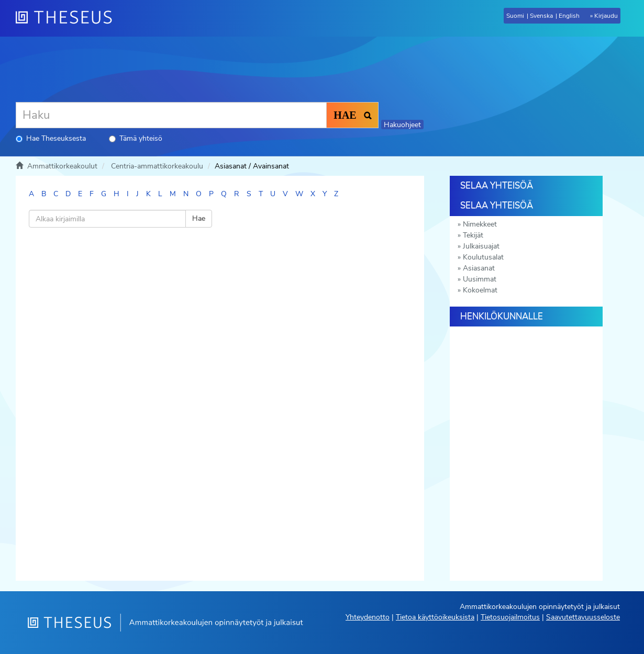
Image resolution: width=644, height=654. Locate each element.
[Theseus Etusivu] (68, 18)
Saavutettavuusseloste (583, 617)
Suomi (515, 16)
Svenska (541, 16)
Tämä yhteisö (136, 138)
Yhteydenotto (368, 617)
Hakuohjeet (402, 125)
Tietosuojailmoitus (510, 617)
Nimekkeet (480, 224)
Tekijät (473, 235)
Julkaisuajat (481, 246)
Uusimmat (480, 279)
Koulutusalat (483, 257)
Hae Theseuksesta (51, 138)
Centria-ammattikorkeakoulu (157, 166)
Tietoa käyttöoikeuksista (435, 617)
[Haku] (171, 115)
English (569, 16)
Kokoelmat (480, 290)
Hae (199, 218)
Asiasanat (479, 268)
